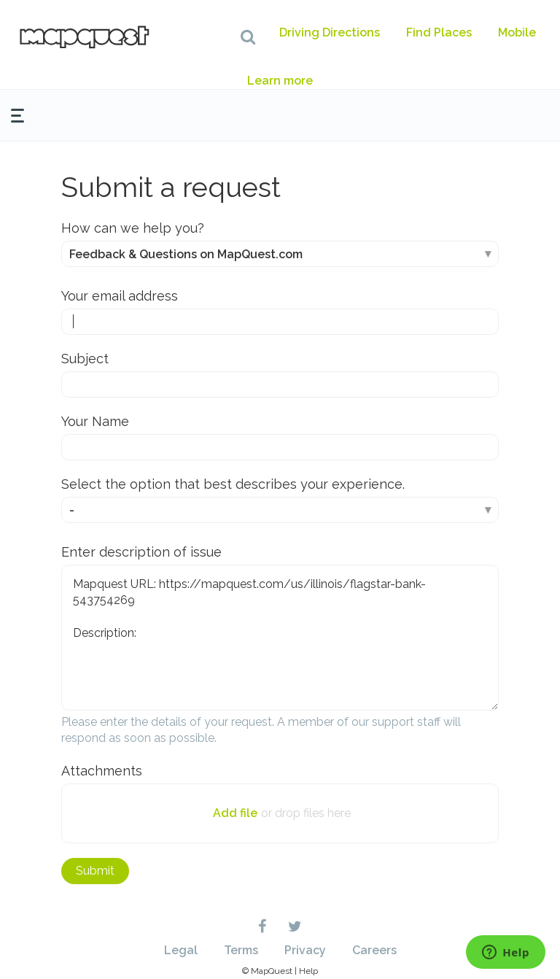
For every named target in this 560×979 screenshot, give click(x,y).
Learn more (280, 81)
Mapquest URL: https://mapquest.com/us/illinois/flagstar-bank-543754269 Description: (280, 638)
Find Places (439, 32)
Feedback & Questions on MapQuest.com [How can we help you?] (186, 254)
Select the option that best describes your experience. (233, 484)
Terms (241, 950)
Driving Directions (330, 32)
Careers (374, 950)
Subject (85, 359)
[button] (248, 36)
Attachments (102, 771)
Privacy (305, 950)
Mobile (517, 32)
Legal (181, 950)
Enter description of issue (141, 552)
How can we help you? (133, 228)
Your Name (95, 421)
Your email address (120, 296)
